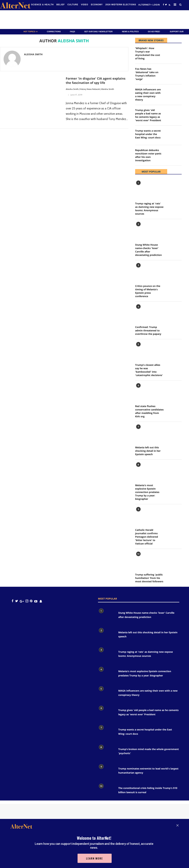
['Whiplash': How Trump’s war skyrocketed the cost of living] (173, 53)
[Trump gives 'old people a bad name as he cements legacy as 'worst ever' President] (173, 115)
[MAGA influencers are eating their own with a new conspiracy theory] (173, 94)
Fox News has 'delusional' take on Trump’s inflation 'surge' (147, 74)
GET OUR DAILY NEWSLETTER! (98, 32)
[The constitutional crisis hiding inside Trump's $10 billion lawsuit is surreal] (106, 791)
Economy (97, 5)
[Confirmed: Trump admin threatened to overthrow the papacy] (143, 313)
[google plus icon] (22, 601)
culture (73, 5)
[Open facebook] (163, 5)
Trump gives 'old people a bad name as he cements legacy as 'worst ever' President (148, 115)
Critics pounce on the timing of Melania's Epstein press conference (148, 291)
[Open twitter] (166, 5)
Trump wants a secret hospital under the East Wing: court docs (148, 134)
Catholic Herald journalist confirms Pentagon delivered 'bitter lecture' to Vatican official (147, 537)
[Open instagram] (27, 601)
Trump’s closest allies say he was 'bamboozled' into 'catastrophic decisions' (149, 370)
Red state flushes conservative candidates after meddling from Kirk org (149, 411)
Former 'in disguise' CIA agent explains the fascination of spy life (96, 81)
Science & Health (42, 5)
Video (85, 5)
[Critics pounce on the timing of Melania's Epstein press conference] (143, 271)
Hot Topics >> (31, 32)
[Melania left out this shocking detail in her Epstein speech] (143, 433)
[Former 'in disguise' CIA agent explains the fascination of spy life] (31, 97)
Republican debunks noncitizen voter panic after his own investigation (148, 155)
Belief (61, 5)
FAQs (72, 32)
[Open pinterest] (31, 601)
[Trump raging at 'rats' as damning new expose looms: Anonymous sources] (143, 189)
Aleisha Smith (72, 89)
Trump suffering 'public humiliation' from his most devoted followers (149, 578)
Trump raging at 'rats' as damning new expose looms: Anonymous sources (149, 209)
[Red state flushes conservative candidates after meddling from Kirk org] (143, 391)
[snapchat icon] (41, 601)
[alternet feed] (169, 6)
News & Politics (130, 32)
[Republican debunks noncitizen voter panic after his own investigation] (173, 155)
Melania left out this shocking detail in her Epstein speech (148, 451)
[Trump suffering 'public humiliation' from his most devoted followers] (143, 560)
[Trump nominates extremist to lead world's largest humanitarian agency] (106, 772)
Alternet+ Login (149, 5)
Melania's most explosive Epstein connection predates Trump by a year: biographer (147, 492)
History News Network (90, 89)
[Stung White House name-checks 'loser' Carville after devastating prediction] (143, 230)
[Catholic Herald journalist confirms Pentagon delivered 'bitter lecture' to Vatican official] (143, 515)
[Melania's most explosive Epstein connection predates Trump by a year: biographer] (143, 471)
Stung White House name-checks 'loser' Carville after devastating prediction (148, 250)
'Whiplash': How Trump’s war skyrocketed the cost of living (148, 53)
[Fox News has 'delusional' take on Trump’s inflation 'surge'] (173, 73)
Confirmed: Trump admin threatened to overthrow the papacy (148, 330)
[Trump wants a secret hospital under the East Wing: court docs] (173, 135)
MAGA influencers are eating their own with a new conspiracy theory (148, 95)
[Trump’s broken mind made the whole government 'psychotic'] (106, 753)
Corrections (54, 32)
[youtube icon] (36, 601)
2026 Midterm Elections (121, 5)
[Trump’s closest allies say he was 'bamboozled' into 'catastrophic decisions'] (143, 350)
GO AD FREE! (154, 32)
